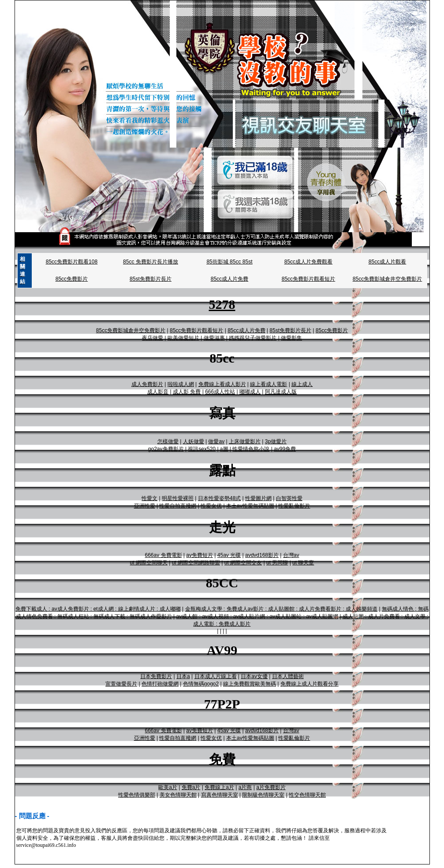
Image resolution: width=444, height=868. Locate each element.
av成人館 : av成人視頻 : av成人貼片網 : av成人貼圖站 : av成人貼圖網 (257, 616)
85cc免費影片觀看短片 (308, 279)
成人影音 (158, 392)
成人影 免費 (187, 392)
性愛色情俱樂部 (137, 795)
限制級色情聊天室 (263, 795)
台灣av (291, 555)
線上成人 (302, 384)
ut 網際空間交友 (243, 563)
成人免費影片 (147, 384)
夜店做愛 (153, 338)
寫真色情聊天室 (220, 795)
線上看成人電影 (269, 384)
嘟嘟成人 (250, 392)
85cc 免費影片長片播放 (151, 262)
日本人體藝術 (288, 676)
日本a (183, 676)
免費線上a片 (219, 787)
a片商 (245, 787)
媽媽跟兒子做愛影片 (253, 338)
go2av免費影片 (166, 449)
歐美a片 (168, 787)
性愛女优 (211, 506)
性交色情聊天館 (307, 795)
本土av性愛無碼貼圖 (250, 506)
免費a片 (191, 787)
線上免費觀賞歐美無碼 (250, 684)
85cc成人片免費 (229, 279)
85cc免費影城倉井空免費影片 (387, 279)
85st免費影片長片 (151, 279)
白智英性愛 (289, 498)
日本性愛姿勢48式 (219, 498)
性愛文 (149, 498)
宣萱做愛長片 (121, 684)
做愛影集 (291, 338)
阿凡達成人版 (281, 392)
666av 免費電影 (164, 555)
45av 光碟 (229, 555)
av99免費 (285, 449)
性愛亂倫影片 (294, 506)
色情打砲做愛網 (160, 684)
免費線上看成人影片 (222, 384)
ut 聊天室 (303, 563)
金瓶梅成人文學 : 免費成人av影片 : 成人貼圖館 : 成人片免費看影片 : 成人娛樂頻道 (282, 609)
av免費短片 (200, 555)
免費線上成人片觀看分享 (310, 684)
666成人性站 (220, 392)
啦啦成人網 (181, 384)
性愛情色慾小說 (251, 449)
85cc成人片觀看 (387, 262)
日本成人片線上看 (216, 676)
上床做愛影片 (245, 441)
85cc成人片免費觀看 (308, 262)
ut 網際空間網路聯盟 (196, 563)
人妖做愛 (194, 441)
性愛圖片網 (258, 498)
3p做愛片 (276, 441)
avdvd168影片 (262, 555)
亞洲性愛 (145, 506)
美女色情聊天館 (178, 795)
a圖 (224, 449)
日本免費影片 (156, 676)
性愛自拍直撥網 (178, 506)
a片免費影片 (271, 787)
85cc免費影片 (72, 279)
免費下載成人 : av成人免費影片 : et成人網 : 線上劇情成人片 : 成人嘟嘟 (98, 609)
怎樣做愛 (168, 441)
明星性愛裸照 (178, 498)
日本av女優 (254, 676)
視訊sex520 (202, 449)
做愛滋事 (214, 338)
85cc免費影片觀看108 (72, 262)
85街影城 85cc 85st (229, 262)
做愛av (216, 441)
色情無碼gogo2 (201, 684)
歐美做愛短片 (183, 338)
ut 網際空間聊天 (149, 563)
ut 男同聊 (277, 563)
